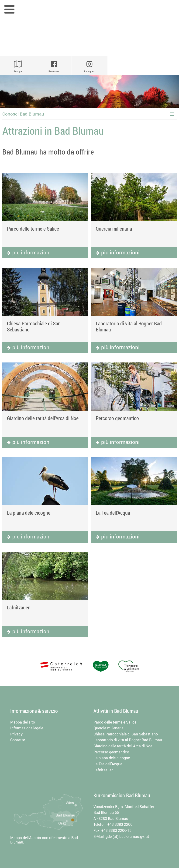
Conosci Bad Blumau (23, 114)
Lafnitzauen (19, 607)
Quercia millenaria (114, 229)
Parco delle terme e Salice (33, 229)
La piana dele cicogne (29, 513)
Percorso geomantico (117, 418)
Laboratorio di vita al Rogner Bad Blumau (129, 327)
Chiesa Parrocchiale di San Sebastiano (34, 327)
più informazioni (32, 252)
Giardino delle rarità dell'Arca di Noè (43, 418)
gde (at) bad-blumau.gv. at (127, 836)
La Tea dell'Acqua (113, 513)
